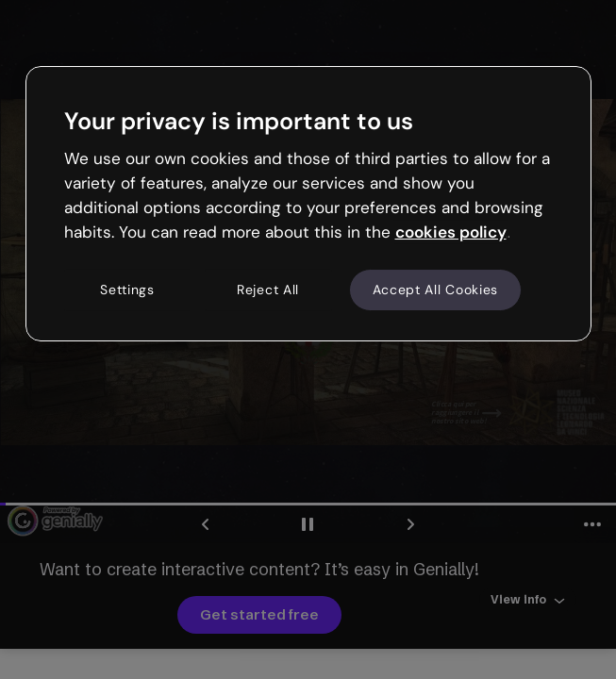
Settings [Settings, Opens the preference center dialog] (127, 290)
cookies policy (451, 232)
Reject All (268, 290)
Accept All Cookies (436, 290)
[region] (308, 204)
